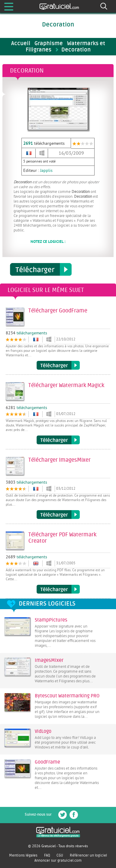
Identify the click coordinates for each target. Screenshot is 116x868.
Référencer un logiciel (88, 855)
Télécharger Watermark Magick (58, 440)
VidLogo (43, 731)
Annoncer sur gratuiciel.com (58, 860)
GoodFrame (47, 762)
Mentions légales (23, 855)
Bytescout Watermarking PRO (67, 696)
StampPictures (51, 620)
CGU (60, 855)
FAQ (47, 855)
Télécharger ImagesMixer (58, 515)
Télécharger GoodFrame (58, 365)
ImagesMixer (49, 660)
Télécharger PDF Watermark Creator (58, 589)
